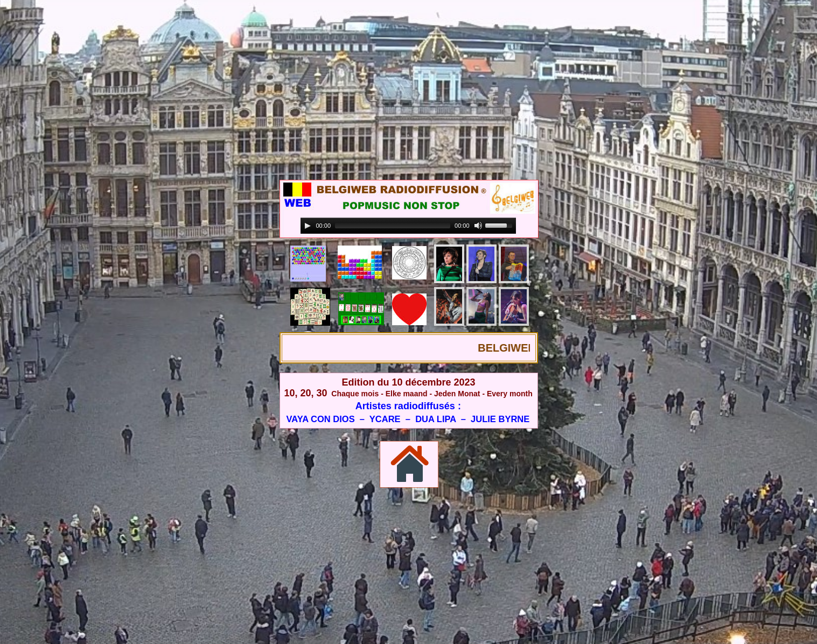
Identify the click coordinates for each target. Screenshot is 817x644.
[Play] (308, 226)
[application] (408, 226)
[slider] (393, 226)
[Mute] (478, 226)
